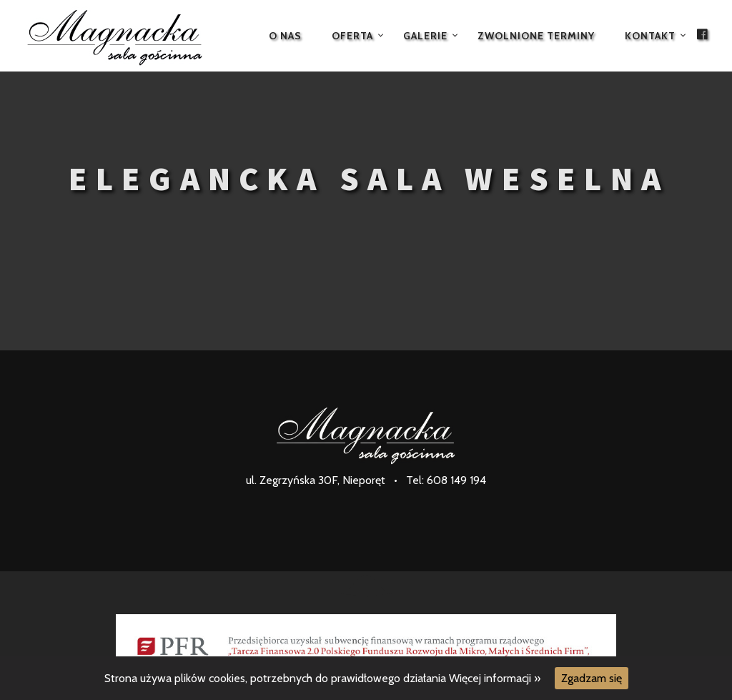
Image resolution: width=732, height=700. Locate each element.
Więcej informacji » (495, 678)
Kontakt (650, 36)
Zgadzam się (592, 678)
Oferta (352, 36)
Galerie (425, 36)
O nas (285, 36)
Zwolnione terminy (536, 36)
